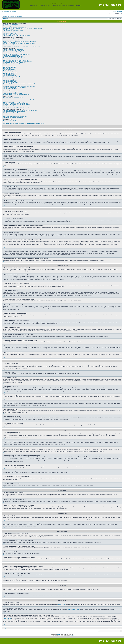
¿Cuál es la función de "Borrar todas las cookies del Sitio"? (16, 36)
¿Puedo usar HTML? (7, 68)
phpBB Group (61, 604)
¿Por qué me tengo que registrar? (10, 26)
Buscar (120, 12)
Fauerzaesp (72, 635)
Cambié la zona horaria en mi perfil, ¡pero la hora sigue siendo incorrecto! (20, 41)
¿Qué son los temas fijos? (9, 74)
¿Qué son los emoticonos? (9, 70)
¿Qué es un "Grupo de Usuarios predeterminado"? (14, 87)
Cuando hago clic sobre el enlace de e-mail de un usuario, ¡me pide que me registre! (22, 46)
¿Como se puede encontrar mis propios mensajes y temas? (16, 107)
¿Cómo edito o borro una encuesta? (11, 55)
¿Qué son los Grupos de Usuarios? (11, 83)
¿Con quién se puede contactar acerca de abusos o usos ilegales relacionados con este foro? (24, 123)
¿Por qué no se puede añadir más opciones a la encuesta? (16, 54)
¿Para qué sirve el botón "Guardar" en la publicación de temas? (17, 62)
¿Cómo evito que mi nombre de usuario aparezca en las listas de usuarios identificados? (23, 28)
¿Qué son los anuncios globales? (10, 72)
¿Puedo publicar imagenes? (9, 71)
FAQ (115, 12)
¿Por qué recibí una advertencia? (10, 59)
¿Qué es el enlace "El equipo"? (10, 89)
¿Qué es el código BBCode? (9, 67)
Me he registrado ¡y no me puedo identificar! (13, 31)
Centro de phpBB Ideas (73, 610)
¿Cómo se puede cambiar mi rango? (11, 45)
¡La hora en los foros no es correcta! (11, 40)
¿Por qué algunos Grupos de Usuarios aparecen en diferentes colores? (19, 86)
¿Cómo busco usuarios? (8, 106)
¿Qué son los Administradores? (10, 80)
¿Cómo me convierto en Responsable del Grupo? (14, 85)
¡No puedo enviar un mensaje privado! (11, 92)
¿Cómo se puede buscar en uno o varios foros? (14, 102)
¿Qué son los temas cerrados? (10, 76)
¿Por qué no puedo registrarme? (10, 34)
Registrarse (13, 12)
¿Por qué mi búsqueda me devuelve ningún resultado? (15, 104)
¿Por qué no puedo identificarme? (10, 25)
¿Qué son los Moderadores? (9, 81)
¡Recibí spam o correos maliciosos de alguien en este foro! (16, 94)
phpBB (59, 634)
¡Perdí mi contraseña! (8, 30)
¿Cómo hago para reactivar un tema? (11, 64)
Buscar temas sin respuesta (8, 16)
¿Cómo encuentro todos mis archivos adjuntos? (14, 117)
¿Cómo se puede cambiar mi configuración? (13, 39)
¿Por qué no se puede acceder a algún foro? (13, 57)
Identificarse (6, 12)
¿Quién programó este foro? (9, 121)
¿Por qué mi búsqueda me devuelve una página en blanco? (16, 105)
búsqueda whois (7, 618)
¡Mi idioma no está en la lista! (9, 43)
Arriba (4, 137)
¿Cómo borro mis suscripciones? (10, 113)
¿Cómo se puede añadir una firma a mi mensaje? (14, 52)
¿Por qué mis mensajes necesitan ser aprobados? (14, 63)
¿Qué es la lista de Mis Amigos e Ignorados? (13, 98)
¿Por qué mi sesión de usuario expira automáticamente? (16, 27)
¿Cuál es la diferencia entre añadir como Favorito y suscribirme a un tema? (20, 110)
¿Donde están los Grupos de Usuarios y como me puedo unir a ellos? (19, 84)
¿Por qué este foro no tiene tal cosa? (11, 122)
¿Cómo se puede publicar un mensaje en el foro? (14, 49)
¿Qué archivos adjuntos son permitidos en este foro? (15, 116)
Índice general (5, 18)
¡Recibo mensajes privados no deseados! (12, 93)
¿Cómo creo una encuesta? (9, 53)
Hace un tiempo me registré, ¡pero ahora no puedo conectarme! (17, 32)
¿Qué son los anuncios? (8, 73)
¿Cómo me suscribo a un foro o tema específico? (14, 112)
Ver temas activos (18, 16)
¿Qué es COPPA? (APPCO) (9, 33)
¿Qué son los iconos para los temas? (11, 77)
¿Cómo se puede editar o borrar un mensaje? (13, 51)
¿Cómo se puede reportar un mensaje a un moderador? (15, 60)
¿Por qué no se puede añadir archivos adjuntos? (14, 58)
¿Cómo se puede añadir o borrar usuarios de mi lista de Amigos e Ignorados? (20, 99)
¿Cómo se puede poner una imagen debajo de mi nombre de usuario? (19, 44)
